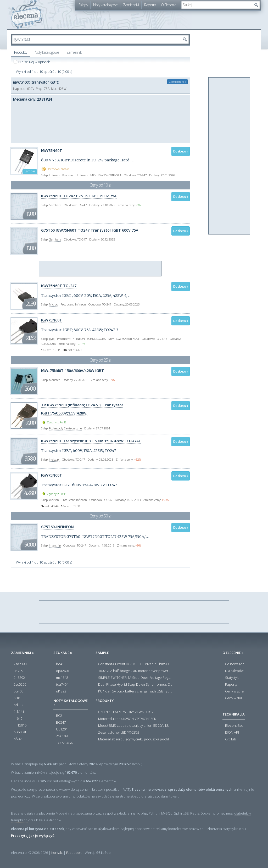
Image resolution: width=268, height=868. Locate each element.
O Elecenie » (233, 653)
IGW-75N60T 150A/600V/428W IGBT (72, 371)
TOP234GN (65, 743)
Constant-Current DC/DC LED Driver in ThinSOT (135, 664)
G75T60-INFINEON (57, 527)
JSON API (232, 733)
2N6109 (62, 736)
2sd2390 (20, 664)
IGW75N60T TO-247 (59, 286)
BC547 (61, 723)
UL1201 (62, 729)
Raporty (150, 5)
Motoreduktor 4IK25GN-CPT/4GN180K (127, 719)
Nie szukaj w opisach (35, 62)
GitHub (231, 739)
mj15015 (20, 725)
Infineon (54, 175)
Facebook (74, 853)
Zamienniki (131, 5)
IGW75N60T (52, 151)
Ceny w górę (234, 691)
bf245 (18, 739)
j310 (17, 698)
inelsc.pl (54, 459)
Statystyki (232, 678)
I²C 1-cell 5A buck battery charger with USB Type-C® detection (135, 691)
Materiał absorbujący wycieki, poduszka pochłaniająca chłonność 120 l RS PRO (135, 739)
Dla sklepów (234, 671)
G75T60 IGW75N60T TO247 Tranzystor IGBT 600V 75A (90, 230)
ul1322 (61, 691)
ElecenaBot (234, 726)
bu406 (18, 691)
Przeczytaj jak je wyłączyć (32, 836)
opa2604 (63, 671)
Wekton (54, 500)
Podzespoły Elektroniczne (65, 428)
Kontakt (57, 853)
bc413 (61, 664)
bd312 (18, 705)
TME (52, 339)
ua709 (18, 671)
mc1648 (62, 678)
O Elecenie (169, 5)
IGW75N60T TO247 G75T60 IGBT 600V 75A (79, 196)
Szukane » (63, 653)
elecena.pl (27, 15)
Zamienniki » (177, 82)
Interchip (55, 545)
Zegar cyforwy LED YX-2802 (119, 733)
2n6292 (19, 678)
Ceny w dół (233, 698)
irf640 (18, 719)
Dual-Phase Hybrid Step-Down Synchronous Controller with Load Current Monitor (135, 685)
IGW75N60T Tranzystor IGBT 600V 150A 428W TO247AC (91, 441)
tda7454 (62, 685)
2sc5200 (20, 685)
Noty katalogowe (105, 5)
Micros (53, 304)
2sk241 (19, 712)
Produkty (21, 52)
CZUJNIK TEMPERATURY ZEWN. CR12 (126, 712)
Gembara (55, 205)
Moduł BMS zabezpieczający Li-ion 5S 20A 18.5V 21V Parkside (135, 726)
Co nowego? (234, 664)
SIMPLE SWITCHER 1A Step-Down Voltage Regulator (135, 678)
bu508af (20, 732)
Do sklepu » (181, 151)
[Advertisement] (100, 269)
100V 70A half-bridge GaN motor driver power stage (135, 671)
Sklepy (83, 5)
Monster (54, 380)
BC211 (61, 716)
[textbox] (217, 5)
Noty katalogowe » (71, 702)
